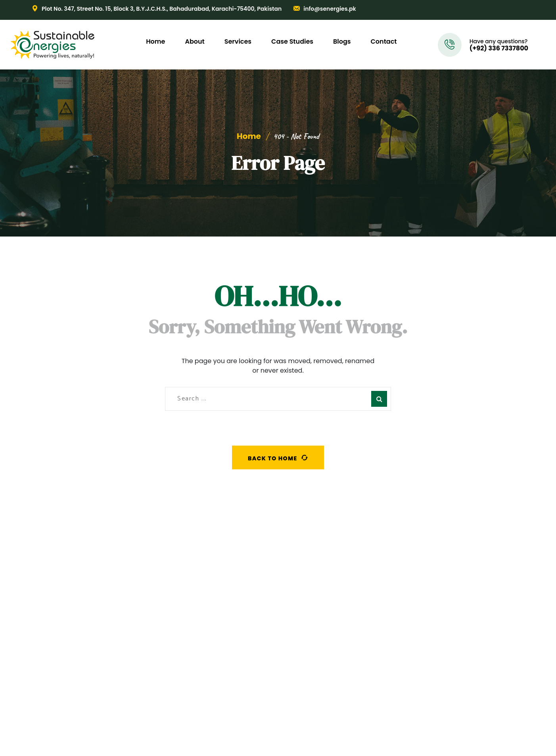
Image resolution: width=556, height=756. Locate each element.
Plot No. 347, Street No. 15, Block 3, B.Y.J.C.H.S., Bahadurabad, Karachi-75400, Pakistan (162, 9)
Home (249, 136)
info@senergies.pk (330, 9)
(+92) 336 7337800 (499, 48)
